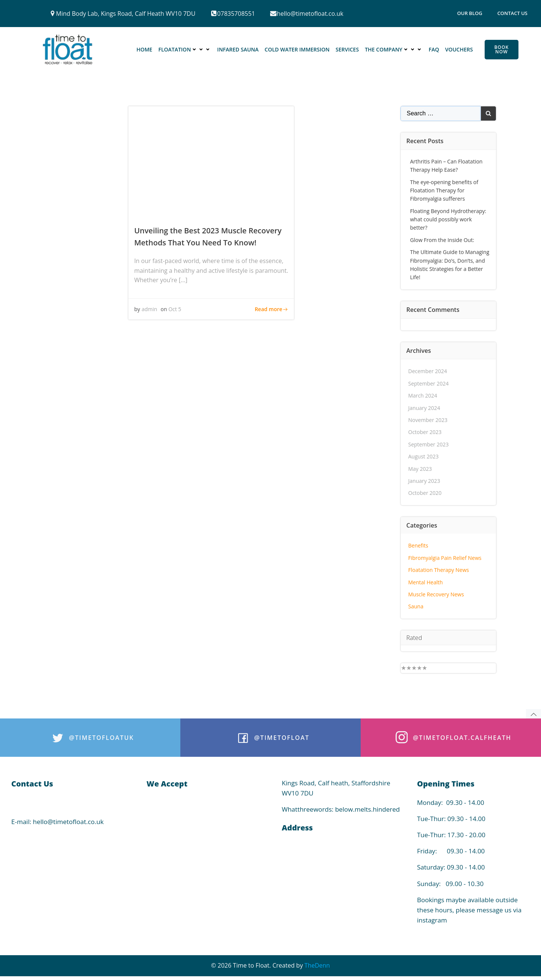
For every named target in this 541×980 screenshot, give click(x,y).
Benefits (418, 545)
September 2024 (429, 383)
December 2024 (428, 371)
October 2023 (425, 432)
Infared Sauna (238, 49)
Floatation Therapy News (439, 570)
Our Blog (470, 13)
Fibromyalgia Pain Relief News (445, 558)
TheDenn (317, 965)
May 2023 (420, 469)
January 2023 (424, 481)
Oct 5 (175, 309)
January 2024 (424, 408)
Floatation (185, 49)
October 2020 (425, 493)
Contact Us (512, 13)
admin (149, 309)
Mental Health (426, 582)
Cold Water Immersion (297, 49)
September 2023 (429, 444)
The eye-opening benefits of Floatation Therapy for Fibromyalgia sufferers (444, 191)
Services (347, 49)
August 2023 (424, 456)
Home (144, 49)
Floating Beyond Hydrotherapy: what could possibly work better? (448, 219)
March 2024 (423, 395)
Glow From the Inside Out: (442, 240)
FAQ (434, 49)
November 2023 (428, 420)
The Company (394, 49)
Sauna (416, 606)
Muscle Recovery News (436, 594)
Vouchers (459, 49)
